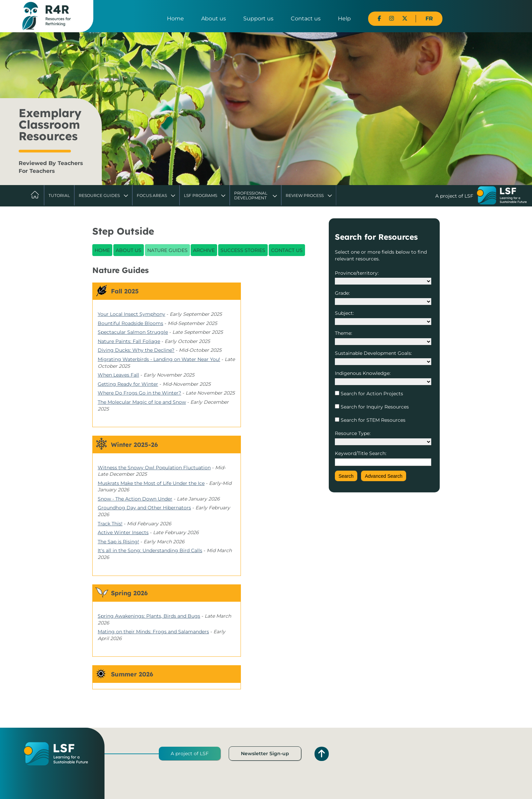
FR (429, 19)
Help (344, 19)
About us (214, 19)
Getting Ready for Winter (128, 384)
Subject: (344, 313)
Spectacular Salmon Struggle (133, 332)
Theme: (344, 333)
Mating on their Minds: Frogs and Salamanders (153, 632)
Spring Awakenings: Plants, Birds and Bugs (149, 616)
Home (175, 19)
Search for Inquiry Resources (374, 407)
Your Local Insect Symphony (131, 314)
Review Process (305, 195)
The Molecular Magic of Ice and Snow (142, 402)
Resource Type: (353, 433)
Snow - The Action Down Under (135, 499)
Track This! (110, 524)
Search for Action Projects (371, 394)
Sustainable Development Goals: (373, 353)
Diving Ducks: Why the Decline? (136, 350)
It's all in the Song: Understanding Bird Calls (150, 550)
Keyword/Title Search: (361, 453)
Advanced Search (384, 476)
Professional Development (251, 195)
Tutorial (59, 195)
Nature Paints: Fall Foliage (129, 341)
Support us (258, 19)
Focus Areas (152, 195)
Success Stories (243, 250)
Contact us (306, 19)
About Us (129, 250)
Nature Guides (167, 250)
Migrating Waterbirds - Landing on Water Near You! (159, 359)
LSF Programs (201, 195)
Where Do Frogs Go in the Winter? (139, 393)
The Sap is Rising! (118, 542)
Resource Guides (99, 195)
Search (346, 476)
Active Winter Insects (123, 532)
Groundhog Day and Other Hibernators (144, 508)
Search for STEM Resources (372, 420)
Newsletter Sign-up (265, 753)
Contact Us (287, 250)
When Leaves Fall (118, 375)
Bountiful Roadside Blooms (130, 323)
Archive (204, 250)
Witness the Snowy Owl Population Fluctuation (154, 468)
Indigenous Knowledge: (363, 373)
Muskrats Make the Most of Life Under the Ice (151, 483)
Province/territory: (357, 273)
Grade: (342, 293)
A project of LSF (190, 753)
